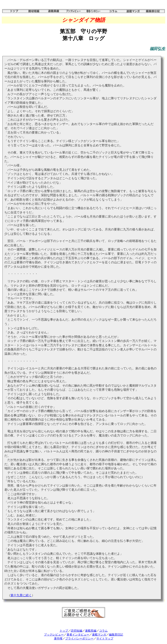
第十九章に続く (21, 595)
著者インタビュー (78, 635)
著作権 (58, 638)
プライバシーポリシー (79, 638)
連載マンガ (99, 635)
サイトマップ (105, 638)
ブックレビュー (54, 635)
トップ (64, 631)
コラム (103, 631)
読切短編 (77, 631)
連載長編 (91, 631)
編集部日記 (116, 635)
